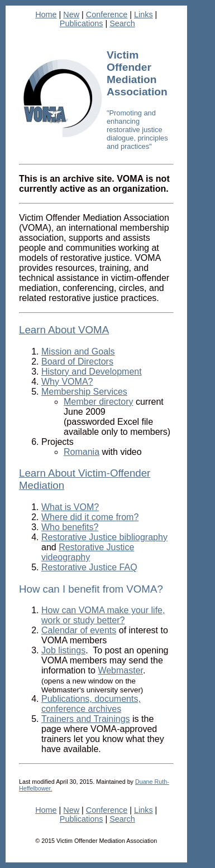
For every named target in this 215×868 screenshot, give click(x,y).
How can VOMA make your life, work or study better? (103, 615)
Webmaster (120, 670)
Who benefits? (70, 527)
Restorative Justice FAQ (89, 567)
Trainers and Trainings (86, 719)
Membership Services (84, 392)
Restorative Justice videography (88, 552)
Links (144, 14)
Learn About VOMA (64, 330)
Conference (107, 14)
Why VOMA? (67, 382)
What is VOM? (70, 507)
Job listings (63, 650)
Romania (82, 452)
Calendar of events (79, 630)
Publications (82, 23)
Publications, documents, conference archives (91, 704)
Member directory (98, 402)
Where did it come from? (90, 517)
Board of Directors (77, 362)
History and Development (92, 372)
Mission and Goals (78, 351)
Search (122, 23)
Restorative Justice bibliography (104, 537)
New (71, 14)
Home (46, 14)
